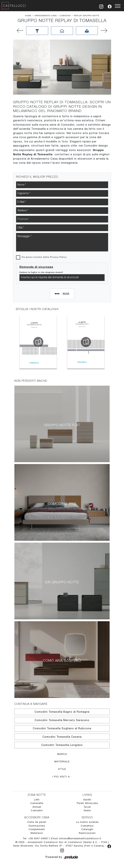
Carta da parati (37, 822)
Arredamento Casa (46, 15)
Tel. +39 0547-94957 (36, 838)
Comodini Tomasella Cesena (62, 737)
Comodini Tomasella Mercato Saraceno (62, 720)
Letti (37, 800)
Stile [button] (62, 769)
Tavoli (87, 807)
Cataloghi (87, 829)
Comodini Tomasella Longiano (62, 745)
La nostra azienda (87, 822)
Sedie (87, 810)
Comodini (65, 15)
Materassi (37, 833)
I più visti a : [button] (62, 777)
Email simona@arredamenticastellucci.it (76, 838)
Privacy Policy (58, 257)
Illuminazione (37, 826)
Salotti (87, 800)
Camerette (37, 803)
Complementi (37, 829)
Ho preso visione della (44, 257)
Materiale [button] (62, 761)
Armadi (37, 807)
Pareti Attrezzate (87, 803)
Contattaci (87, 826)
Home (28, 15)
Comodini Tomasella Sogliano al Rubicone (62, 728)
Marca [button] (62, 754)
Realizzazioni (87, 833)
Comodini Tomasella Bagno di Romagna (62, 712)
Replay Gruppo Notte (87, 15)
